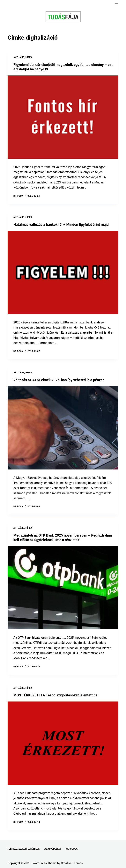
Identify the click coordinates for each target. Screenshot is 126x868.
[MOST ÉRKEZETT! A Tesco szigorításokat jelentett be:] (63, 743)
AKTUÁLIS (19, 57)
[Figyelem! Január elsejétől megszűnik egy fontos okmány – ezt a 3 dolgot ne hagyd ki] (63, 117)
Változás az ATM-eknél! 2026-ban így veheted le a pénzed (59, 380)
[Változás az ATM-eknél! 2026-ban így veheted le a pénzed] (63, 428)
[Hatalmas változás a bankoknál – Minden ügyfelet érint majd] (63, 272)
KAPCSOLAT (72, 849)
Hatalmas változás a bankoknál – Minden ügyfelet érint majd (61, 225)
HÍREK (29, 57)
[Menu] (117, 5)
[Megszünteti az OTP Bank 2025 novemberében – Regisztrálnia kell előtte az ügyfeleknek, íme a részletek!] (63, 588)
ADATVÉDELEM (53, 849)
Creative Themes (72, 863)
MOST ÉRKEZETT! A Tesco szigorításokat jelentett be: (56, 695)
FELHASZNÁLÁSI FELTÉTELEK (24, 849)
